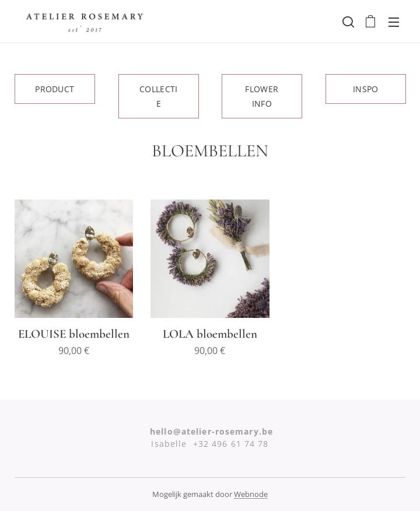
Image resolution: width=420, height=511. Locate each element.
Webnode (251, 494)
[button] (347, 22)
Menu (394, 22)
